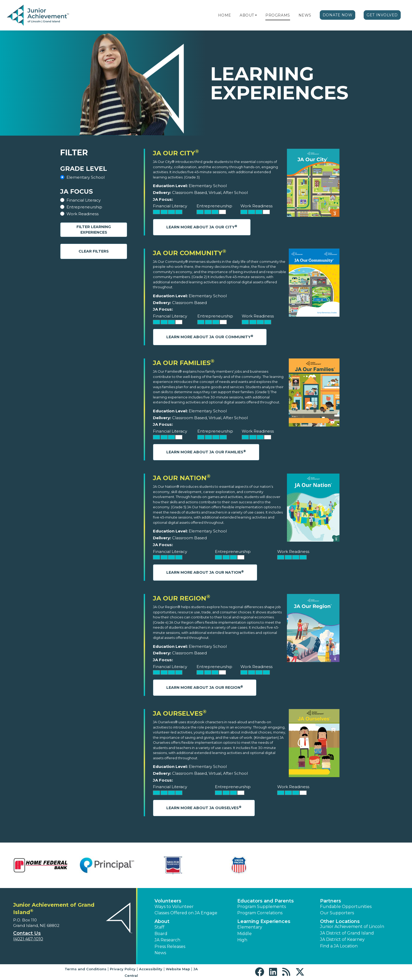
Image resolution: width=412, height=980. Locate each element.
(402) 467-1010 (28, 939)
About (247, 15)
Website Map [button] (178, 969)
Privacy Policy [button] (123, 969)
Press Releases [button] (170, 946)
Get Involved (382, 15)
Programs (278, 15)
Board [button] (161, 934)
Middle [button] (244, 934)
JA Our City (176, 153)
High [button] (242, 940)
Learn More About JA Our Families (206, 452)
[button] (256, 15)
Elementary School (86, 177)
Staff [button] (159, 927)
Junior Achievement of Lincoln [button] (352, 927)
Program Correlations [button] (260, 913)
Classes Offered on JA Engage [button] (186, 913)
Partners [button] (331, 901)
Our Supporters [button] (337, 913)
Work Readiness (83, 214)
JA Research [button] (167, 940)
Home (225, 15)
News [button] (160, 953)
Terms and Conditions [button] (86, 969)
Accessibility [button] (151, 969)
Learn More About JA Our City (202, 227)
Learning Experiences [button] (264, 921)
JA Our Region (182, 598)
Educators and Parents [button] (266, 901)
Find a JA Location (339, 946)
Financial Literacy (84, 200)
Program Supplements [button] (262, 907)
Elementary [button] (250, 927)
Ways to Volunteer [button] (174, 907)
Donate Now (338, 15)
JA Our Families (184, 363)
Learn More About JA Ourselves (204, 808)
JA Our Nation (182, 478)
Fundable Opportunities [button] (346, 907)
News (305, 15)
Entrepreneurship (84, 207)
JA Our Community (190, 253)
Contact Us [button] (27, 933)
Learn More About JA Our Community (210, 337)
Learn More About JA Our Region (205, 687)
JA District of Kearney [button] (342, 939)
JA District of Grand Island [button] (347, 933)
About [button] (162, 921)
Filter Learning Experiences (94, 230)
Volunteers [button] (168, 901)
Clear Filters (94, 251)
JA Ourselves (180, 713)
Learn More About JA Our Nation (205, 572)
